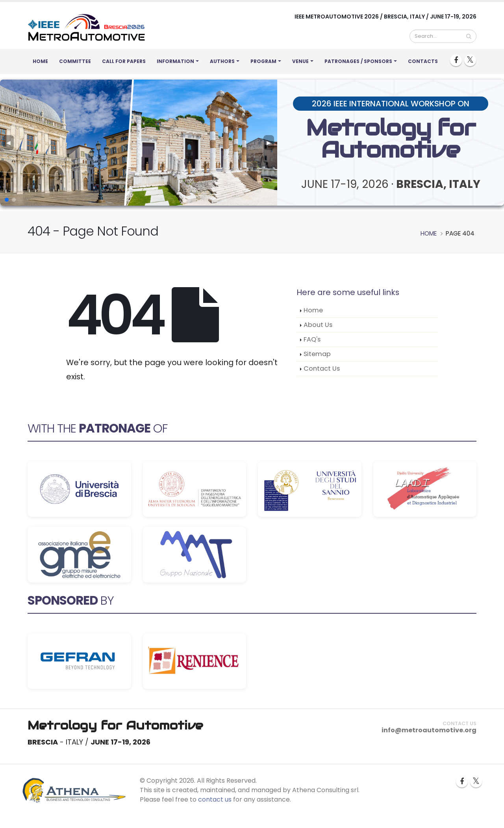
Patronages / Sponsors (358, 61)
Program (263, 61)
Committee (75, 61)
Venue (300, 61)
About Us (318, 325)
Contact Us (322, 369)
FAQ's (312, 339)
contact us (215, 799)
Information (175, 61)
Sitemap (317, 354)
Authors (222, 61)
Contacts (423, 61)
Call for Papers (124, 61)
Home (40, 61)
